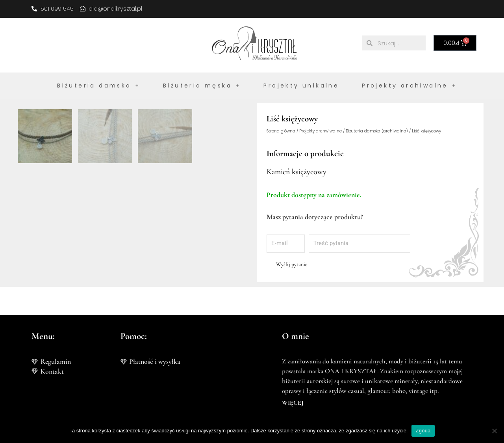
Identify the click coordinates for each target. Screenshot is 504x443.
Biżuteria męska (202, 86)
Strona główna (281, 131)
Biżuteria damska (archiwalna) (377, 131)
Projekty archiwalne (409, 86)
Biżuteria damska (99, 86)
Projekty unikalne (301, 86)
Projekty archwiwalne (321, 131)
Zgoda (423, 431)
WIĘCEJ (293, 403)
